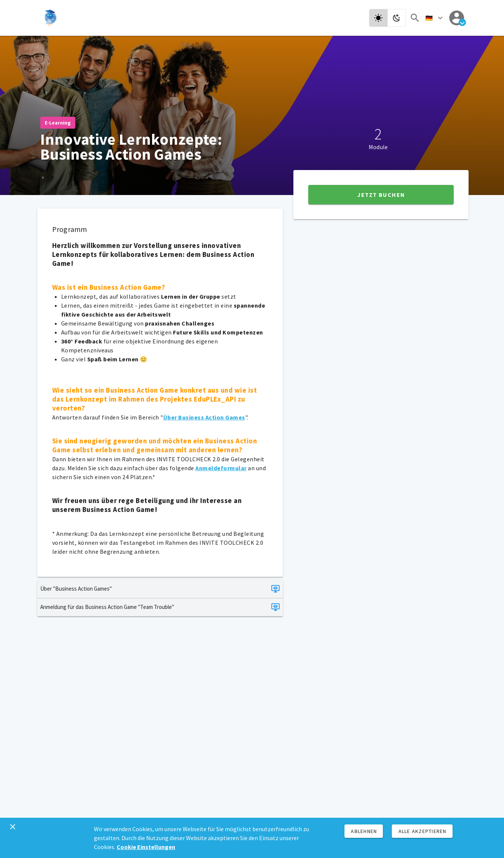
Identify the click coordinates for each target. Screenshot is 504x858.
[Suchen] (415, 18)
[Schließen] (13, 827)
